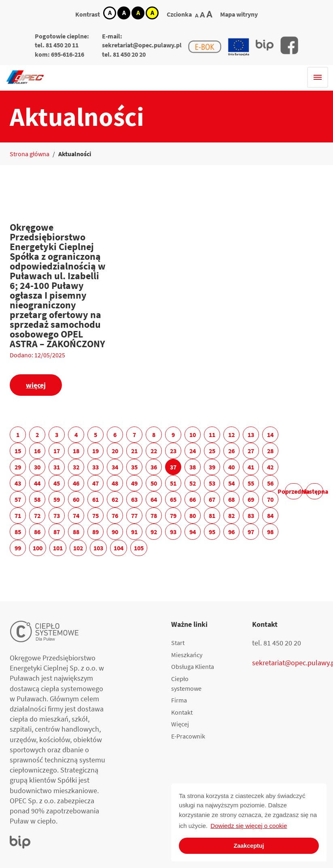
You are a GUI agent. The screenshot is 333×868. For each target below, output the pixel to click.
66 (193, 499)
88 (76, 532)
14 (270, 435)
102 (78, 548)
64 (154, 499)
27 (251, 451)
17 (57, 451)
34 (115, 467)
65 (173, 499)
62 (115, 499)
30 (37, 467)
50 (154, 483)
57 (18, 499)
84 (270, 516)
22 (154, 451)
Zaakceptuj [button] (249, 846)
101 (58, 548)
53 (212, 483)
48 (115, 483)
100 (38, 548)
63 (134, 499)
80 (193, 516)
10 (193, 435)
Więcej (180, 724)
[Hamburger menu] (318, 77)
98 (270, 532)
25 (212, 451)
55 (251, 483)
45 (57, 483)
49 (134, 483)
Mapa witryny (239, 14)
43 (18, 483)
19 (95, 451)
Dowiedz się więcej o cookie (249, 826)
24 (193, 451)
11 (212, 435)
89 (95, 532)
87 (57, 532)
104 (119, 548)
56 (270, 483)
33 (95, 467)
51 (173, 483)
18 (76, 451)
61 (95, 499)
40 (231, 467)
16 (37, 451)
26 (231, 451)
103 (98, 548)
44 (37, 483)
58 (37, 499)
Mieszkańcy (187, 655)
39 (212, 467)
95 (212, 532)
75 (95, 516)
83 (251, 516)
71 (18, 516)
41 (251, 467)
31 (57, 467)
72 (37, 516)
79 (173, 516)
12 (231, 435)
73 (57, 516)
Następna (315, 491)
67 (212, 499)
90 (115, 532)
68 (231, 499)
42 (270, 467)
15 (18, 451)
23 (173, 451)
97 (251, 532)
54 (231, 483)
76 (115, 516)
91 (134, 532)
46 (76, 483)
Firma (179, 700)
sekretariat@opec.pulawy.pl (142, 45)
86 (37, 532)
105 (139, 548)
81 (212, 516)
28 (270, 451)
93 (173, 532)
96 (231, 532)
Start (178, 643)
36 (154, 467)
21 (134, 451)
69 (251, 499)
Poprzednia (294, 491)
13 (251, 435)
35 (134, 467)
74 (76, 516)
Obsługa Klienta (193, 666)
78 (154, 516)
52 (193, 483)
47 (95, 483)
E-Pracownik (188, 736)
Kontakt (182, 712)
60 (76, 499)
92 (154, 532)
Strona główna (30, 154)
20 (115, 451)
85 (18, 532)
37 (173, 467)
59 (57, 499)
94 (193, 532)
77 (134, 516)
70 (270, 499)
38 (193, 467)
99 (18, 548)
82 (231, 516)
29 (18, 467)
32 (76, 467)
